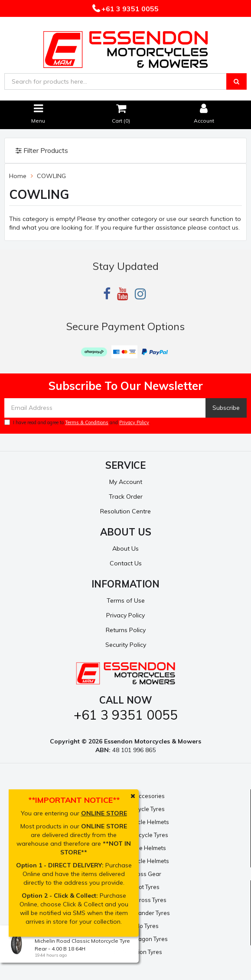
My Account (126, 482)
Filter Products (42, 151)
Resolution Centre (125, 511)
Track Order (126, 496)
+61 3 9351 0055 (129, 9)
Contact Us (126, 563)
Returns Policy (126, 630)
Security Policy (126, 645)
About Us (125, 548)
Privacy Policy (134, 422)
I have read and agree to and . (77, 422)
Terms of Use (126, 600)
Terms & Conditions (87, 422)
